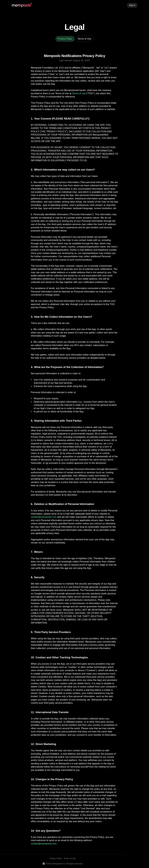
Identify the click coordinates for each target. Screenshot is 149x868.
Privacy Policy (56, 858)
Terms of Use (79, 93)
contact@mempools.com (44, 517)
